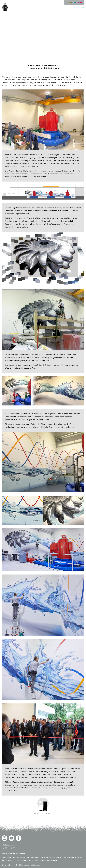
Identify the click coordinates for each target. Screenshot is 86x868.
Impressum (25, 865)
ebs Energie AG (45, 788)
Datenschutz (36, 865)
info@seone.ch (8, 845)
